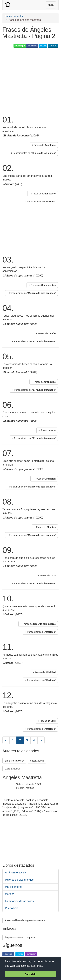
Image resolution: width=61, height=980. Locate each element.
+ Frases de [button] (44, 145)
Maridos (10, 894)
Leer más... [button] (38, 966)
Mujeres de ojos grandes (19, 880)
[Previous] (6, 740)
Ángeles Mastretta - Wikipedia (20, 938)
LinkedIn (53, 45)
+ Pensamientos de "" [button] (33, 153)
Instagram (31, 954)
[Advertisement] (30, 81)
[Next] (41, 740)
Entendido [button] (30, 974)
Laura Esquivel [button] (12, 769)
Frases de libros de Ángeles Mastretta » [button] (25, 920)
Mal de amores (14, 887)
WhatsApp (20, 45)
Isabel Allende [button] (37, 761)
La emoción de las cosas (19, 901)
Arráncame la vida (16, 873)
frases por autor (14, 16)
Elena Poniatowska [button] (14, 761)
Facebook (32, 45)
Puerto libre (12, 908)
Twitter (43, 45)
